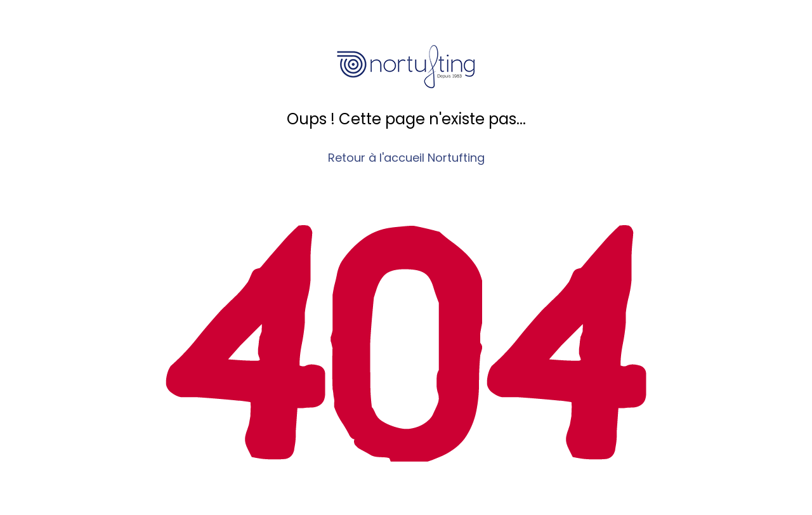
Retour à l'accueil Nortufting (406, 158)
